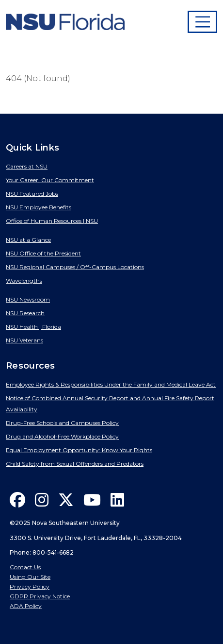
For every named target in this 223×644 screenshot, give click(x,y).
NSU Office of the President (43, 253)
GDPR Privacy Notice (40, 596)
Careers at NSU (27, 166)
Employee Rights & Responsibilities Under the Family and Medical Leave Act (111, 384)
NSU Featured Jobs (32, 194)
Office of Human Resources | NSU (52, 221)
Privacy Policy (30, 586)
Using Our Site (30, 577)
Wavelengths (24, 280)
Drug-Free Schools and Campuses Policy (62, 423)
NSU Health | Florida (33, 327)
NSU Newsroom (28, 299)
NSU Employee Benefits (39, 207)
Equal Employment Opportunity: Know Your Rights (79, 450)
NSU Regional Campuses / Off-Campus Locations (75, 267)
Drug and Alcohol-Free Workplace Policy (62, 436)
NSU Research (25, 313)
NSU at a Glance (28, 240)
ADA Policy (26, 606)
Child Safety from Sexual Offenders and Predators (75, 464)
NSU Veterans (24, 340)
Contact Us (25, 567)
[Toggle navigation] (203, 22)
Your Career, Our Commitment (50, 180)
